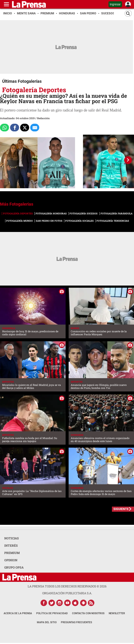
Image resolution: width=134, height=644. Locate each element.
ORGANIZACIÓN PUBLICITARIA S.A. (67, 593)
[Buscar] (128, 13)
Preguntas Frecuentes (76, 622)
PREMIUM (12, 553)
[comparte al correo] (35, 128)
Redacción (43, 118)
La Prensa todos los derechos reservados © (67, 586)
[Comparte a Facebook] (15, 128)
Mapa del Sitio (47, 622)
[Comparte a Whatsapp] (5, 128)
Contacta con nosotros (88, 613)
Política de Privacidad (52, 613)
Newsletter (117, 613)
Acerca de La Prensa (18, 613)
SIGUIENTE (121, 509)
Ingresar (115, 4)
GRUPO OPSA (14, 567)
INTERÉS (11, 545)
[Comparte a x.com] (25, 128)
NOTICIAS (12, 538)
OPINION (11, 560)
